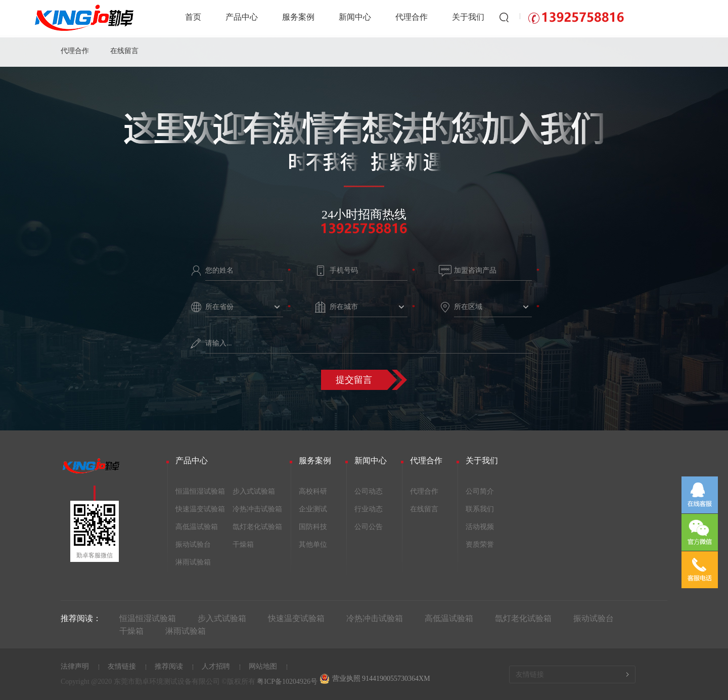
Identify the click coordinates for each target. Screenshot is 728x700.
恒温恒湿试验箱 (200, 491)
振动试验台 (193, 544)
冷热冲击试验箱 (257, 509)
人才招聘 (216, 666)
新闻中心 (355, 17)
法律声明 (75, 666)
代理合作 (412, 17)
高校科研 (313, 491)
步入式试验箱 (254, 491)
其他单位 (313, 544)
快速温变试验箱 (200, 509)
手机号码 (344, 270)
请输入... (219, 343)
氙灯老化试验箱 (257, 527)
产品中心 (242, 17)
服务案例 (298, 17)
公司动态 (369, 491)
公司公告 (369, 527)
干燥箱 (243, 544)
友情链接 (122, 666)
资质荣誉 (480, 544)
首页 (193, 17)
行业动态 (369, 509)
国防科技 (313, 527)
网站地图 (263, 666)
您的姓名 (219, 270)
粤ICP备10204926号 (287, 682)
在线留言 (124, 51)
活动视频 (480, 527)
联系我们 (480, 509)
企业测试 (313, 509)
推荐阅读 (169, 666)
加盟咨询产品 (475, 270)
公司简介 (480, 491)
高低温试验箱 (197, 527)
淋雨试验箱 (193, 562)
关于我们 (468, 17)
